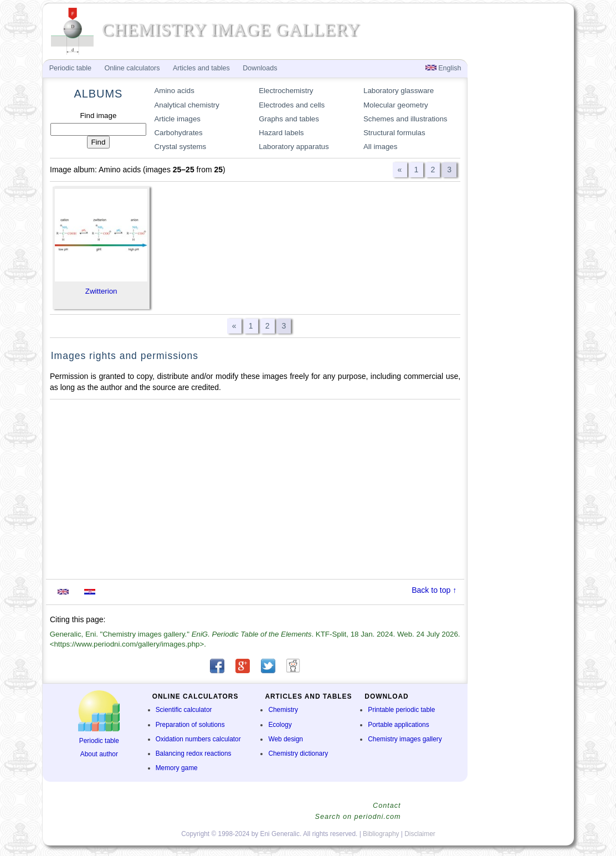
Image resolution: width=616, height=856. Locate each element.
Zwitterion (101, 291)
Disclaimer (420, 834)
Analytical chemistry (187, 105)
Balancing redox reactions (194, 754)
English (443, 68)
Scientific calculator (184, 710)
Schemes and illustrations (405, 119)
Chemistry (283, 710)
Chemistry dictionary (298, 754)
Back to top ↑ (434, 590)
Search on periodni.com (358, 817)
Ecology (280, 725)
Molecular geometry (396, 105)
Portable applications (398, 725)
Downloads (260, 68)
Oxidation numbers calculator (198, 739)
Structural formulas (394, 133)
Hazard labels (281, 133)
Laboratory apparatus (294, 147)
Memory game (177, 768)
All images (380, 147)
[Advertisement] (255, 489)
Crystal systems (180, 147)
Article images (177, 119)
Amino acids (174, 91)
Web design (286, 739)
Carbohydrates (178, 133)
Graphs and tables (289, 119)
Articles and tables (201, 68)
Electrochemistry (286, 91)
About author (99, 754)
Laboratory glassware (399, 91)
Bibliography (381, 834)
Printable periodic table (401, 710)
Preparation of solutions (190, 725)
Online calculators (132, 68)
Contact (387, 806)
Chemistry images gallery (405, 739)
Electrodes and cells (292, 105)
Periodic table (99, 741)
